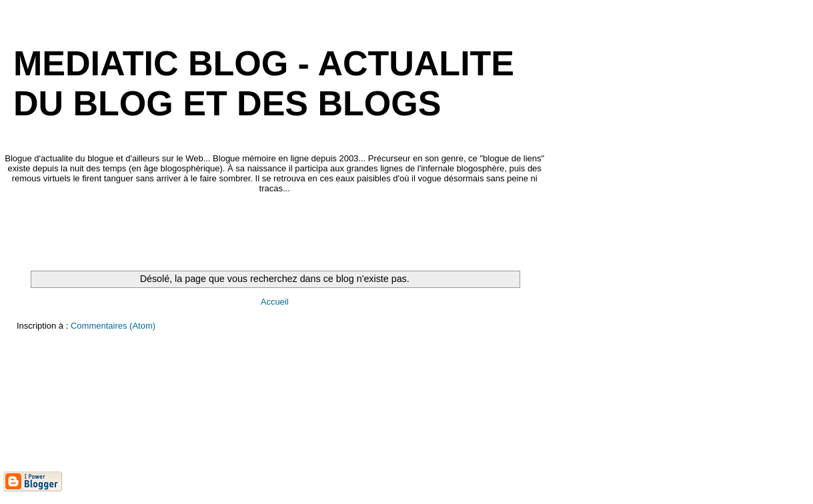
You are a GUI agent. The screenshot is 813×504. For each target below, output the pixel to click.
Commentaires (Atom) (113, 326)
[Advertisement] (246, 232)
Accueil (275, 302)
